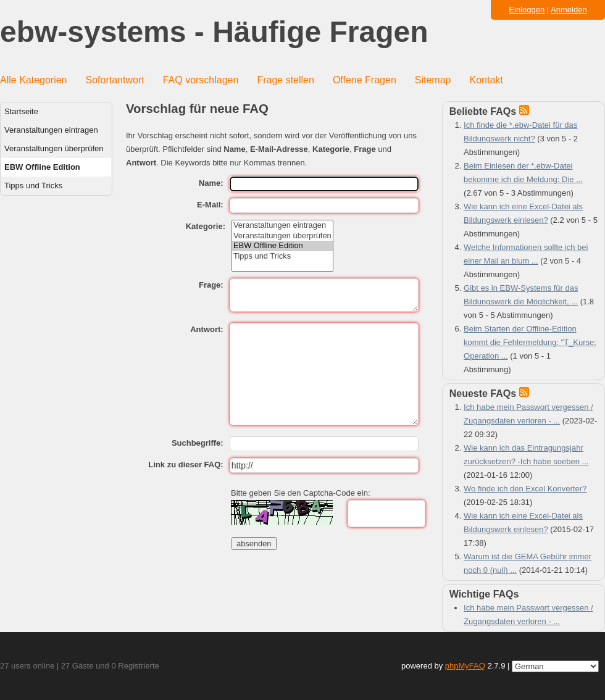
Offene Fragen (365, 80)
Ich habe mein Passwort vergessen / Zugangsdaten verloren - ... (528, 615)
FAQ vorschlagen (201, 80)
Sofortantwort (115, 80)
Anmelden (569, 10)
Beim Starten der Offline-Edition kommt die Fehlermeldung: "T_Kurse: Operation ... (530, 342)
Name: (211, 183)
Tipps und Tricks (33, 185)
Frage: (211, 285)
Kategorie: (206, 226)
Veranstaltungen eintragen (51, 130)
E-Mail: (210, 205)
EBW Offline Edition (42, 167)
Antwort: (207, 329)
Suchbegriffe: (198, 443)
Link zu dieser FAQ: (186, 465)
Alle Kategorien (34, 80)
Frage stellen (286, 80)
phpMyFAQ (465, 666)
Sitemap (433, 80)
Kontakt (486, 80)
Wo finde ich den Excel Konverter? (525, 489)
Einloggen (527, 10)
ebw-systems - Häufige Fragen (214, 32)
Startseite (21, 111)
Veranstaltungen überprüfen (54, 148)
